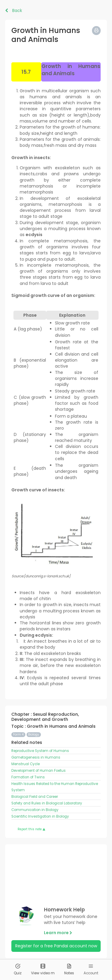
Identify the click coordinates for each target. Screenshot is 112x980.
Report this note (31, 829)
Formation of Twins (28, 777)
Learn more (58, 933)
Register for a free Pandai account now (56, 946)
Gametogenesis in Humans (36, 757)
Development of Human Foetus (39, 771)
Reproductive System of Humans (40, 751)
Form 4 (18, 734)
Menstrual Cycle (26, 764)
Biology (34, 734)
